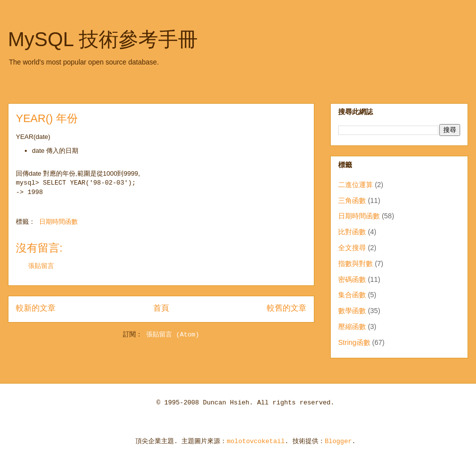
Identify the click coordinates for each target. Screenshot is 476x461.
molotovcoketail (256, 442)
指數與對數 (356, 263)
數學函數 (352, 311)
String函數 (354, 342)
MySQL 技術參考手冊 (103, 39)
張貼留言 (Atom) (173, 335)
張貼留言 (41, 266)
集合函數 (352, 295)
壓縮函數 (352, 327)
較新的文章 (36, 309)
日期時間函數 (59, 222)
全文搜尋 (352, 248)
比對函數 (352, 232)
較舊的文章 (287, 309)
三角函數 (352, 200)
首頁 (161, 309)
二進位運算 (356, 185)
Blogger (338, 442)
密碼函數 (352, 279)
